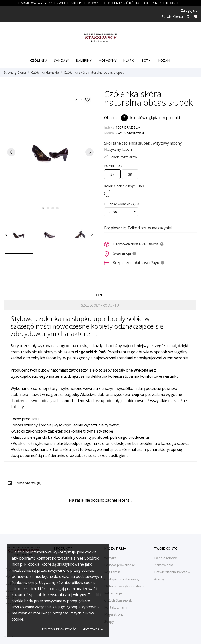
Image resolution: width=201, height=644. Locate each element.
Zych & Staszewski (130, 133)
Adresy (159, 579)
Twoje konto (166, 548)
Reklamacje (113, 593)
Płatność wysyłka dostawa (124, 586)
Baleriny (84, 60)
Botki (146, 60)
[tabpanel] (50, 152)
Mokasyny (107, 60)
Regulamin (112, 572)
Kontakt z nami (116, 607)
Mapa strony (114, 614)
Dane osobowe (166, 558)
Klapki (129, 60)
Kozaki (164, 60)
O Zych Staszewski (118, 600)
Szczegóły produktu (100, 305)
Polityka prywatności (59, 629)
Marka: (109, 133)
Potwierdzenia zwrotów (172, 572)
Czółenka (39, 60)
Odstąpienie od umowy (122, 579)
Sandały (61, 60)
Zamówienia (164, 565)
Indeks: (109, 127)
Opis (100, 295)
